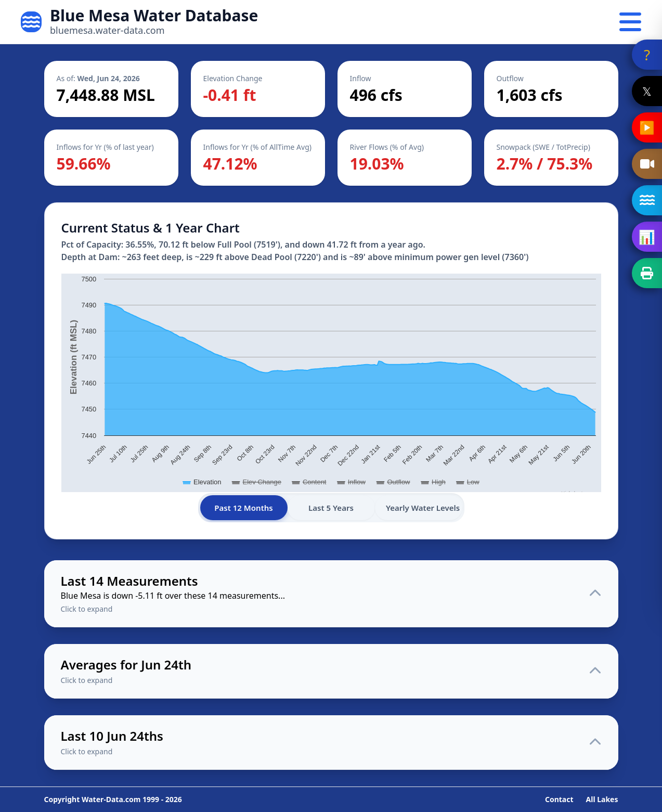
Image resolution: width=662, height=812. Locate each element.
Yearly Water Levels (424, 508)
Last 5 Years (331, 508)
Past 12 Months (244, 508)
